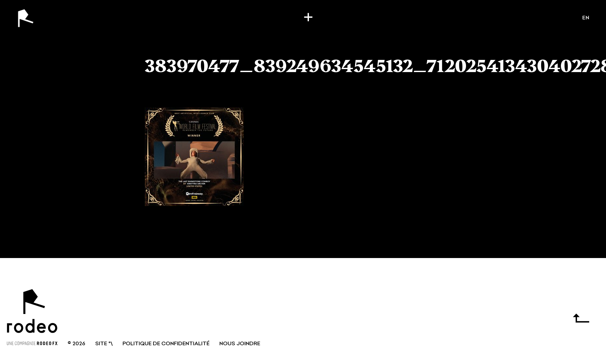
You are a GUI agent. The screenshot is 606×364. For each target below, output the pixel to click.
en (586, 18)
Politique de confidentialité (166, 344)
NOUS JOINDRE (240, 344)
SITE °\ (104, 344)
